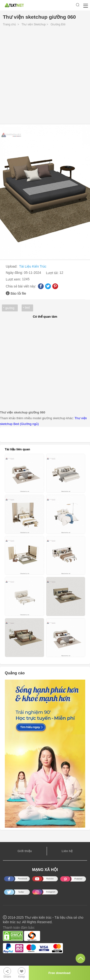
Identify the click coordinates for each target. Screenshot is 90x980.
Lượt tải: (53, 273)
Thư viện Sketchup (33, 24)
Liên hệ (67, 851)
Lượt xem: (14, 279)
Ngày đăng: (15, 273)
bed (27, 308)
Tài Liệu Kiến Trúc (33, 266)
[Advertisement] (45, 77)
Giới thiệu (25, 851)
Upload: (12, 266)
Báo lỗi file (18, 293)
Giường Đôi (58, 24)
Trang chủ (9, 24)
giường (10, 308)
